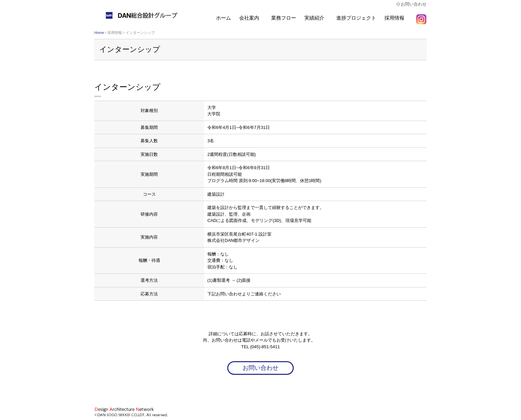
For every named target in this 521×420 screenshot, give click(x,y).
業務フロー (284, 18)
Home (99, 33)
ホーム (223, 18)
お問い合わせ (414, 4)
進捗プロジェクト (356, 18)
